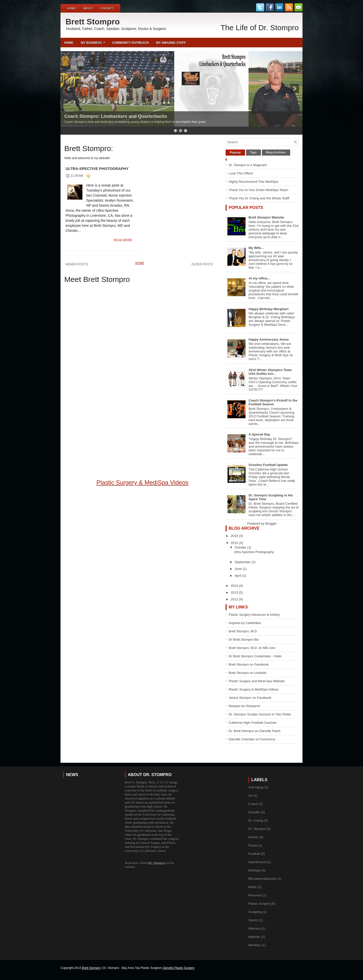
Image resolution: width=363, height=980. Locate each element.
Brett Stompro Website (266, 217)
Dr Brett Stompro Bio (244, 640)
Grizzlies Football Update (268, 465)
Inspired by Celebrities (245, 623)
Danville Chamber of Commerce (252, 739)
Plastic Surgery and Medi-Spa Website (257, 681)
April (238, 576)
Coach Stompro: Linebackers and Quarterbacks (116, 116)
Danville (254, 812)
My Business (95, 41)
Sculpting (255, 912)
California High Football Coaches (253, 723)
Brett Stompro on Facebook (249, 664)
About (88, 8)
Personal (255, 895)
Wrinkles (255, 945)
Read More (123, 240)
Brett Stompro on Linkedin (248, 673)
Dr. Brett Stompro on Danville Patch (254, 731)
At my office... (259, 278)
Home (71, 8)
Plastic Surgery (259, 904)
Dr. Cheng (256, 821)
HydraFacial (257, 862)
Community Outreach (130, 43)
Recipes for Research (244, 706)
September (243, 562)
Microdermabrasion (262, 879)
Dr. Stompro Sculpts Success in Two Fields (260, 714)
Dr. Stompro (157, 863)
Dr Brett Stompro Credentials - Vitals (255, 656)
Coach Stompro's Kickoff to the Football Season (273, 402)
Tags (253, 153)
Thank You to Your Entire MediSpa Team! (259, 190)
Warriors (254, 929)
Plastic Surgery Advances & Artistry (254, 615)
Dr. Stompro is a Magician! (248, 165)
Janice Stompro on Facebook (250, 698)
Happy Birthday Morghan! (269, 309)
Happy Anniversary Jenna (269, 339)
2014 (235, 586)
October (241, 547)
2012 (235, 599)
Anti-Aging (256, 787)
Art (250, 796)
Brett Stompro (93, 22)
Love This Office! (241, 173)
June (239, 569)
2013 (235, 592)
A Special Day (259, 434)
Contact (107, 8)
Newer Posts (77, 264)
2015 (235, 543)
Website (254, 937)
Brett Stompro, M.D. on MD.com (252, 648)
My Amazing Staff (171, 43)
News (252, 887)
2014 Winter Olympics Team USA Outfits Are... (270, 372)
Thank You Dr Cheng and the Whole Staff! (259, 198)
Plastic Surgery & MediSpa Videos (142, 482)
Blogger (271, 523)
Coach (253, 804)
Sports (253, 920)
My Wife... (256, 248)
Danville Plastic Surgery (179, 968)
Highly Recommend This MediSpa (253, 182)
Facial (253, 845)
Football (254, 854)
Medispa (254, 870)
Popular (235, 153)
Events (253, 837)
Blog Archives (276, 153)
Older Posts (202, 264)
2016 (235, 536)
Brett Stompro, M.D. (243, 631)
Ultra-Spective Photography (97, 169)
